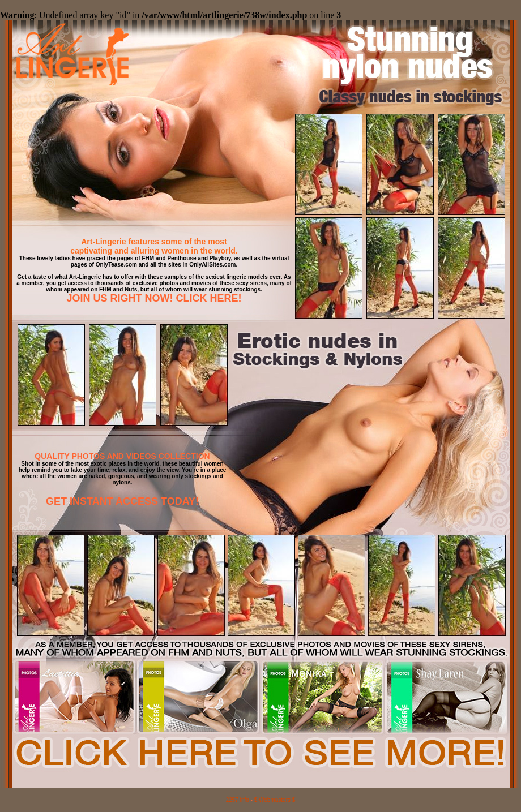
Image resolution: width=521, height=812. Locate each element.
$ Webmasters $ (275, 800)
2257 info (238, 800)
